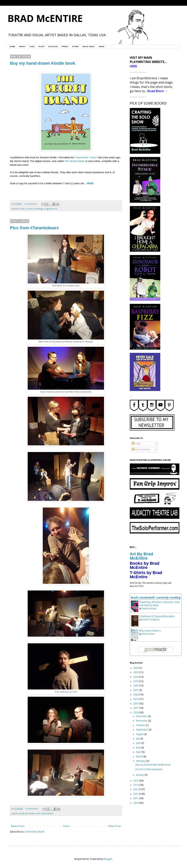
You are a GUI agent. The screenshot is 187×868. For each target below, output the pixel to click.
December (142, 716)
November (142, 721)
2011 (136, 798)
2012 (136, 794)
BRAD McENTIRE (45, 18)
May (139, 748)
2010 (136, 803)
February (141, 761)
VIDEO (102, 47)
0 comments (31, 204)
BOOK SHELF (89, 47)
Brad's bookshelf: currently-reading (156, 597)
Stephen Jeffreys (149, 608)
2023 (136, 681)
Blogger (108, 859)
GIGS (32, 47)
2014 (136, 785)
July (138, 739)
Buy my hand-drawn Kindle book (43, 63)
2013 (136, 789)
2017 (136, 708)
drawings (39, 209)
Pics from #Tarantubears (34, 228)
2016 (136, 712)
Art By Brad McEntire (141, 556)
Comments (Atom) (34, 832)
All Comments (141, 449)
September (142, 730)
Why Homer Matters (150, 631)
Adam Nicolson (148, 634)
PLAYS (41, 47)
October (141, 725)
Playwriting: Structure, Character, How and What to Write (159, 604)
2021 (136, 690)
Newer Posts (18, 826)
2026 (136, 668)
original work (51, 209)
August (140, 734)
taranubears (47, 813)
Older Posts (114, 826)
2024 (136, 677)
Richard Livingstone (151, 619)
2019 (136, 699)
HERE (90, 183)
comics (29, 209)
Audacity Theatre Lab (29, 813)
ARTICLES (53, 47)
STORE (75, 47)
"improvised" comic (86, 157)
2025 (136, 672)
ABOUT (22, 47)
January (140, 775)
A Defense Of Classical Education (157, 616)
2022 (136, 686)
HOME (12, 47)
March (140, 757)
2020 (136, 695)
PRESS (65, 47)
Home (66, 826)
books (22, 209)
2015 (136, 781)
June (139, 743)
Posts (136, 444)
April (139, 752)
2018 (136, 703)
